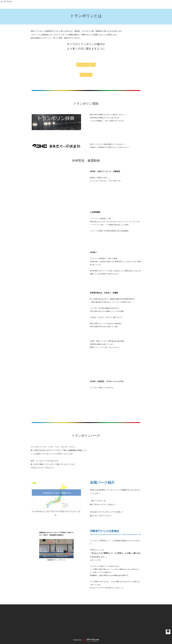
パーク (86, 75)
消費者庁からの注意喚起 (104, 531)
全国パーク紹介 (102, 482)
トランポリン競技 (86, 65)
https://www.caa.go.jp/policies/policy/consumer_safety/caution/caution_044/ (115, 534)
